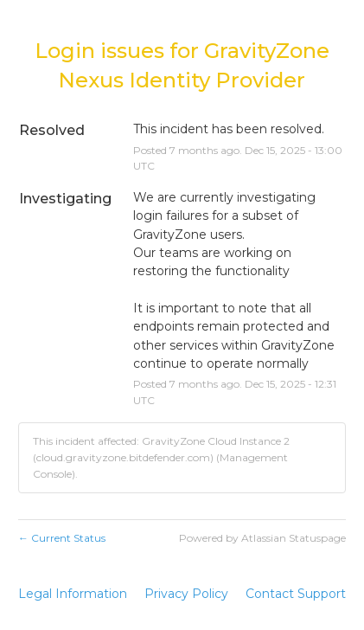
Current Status (62, 538)
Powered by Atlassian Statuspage (262, 538)
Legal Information (73, 594)
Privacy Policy (186, 594)
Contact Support (296, 594)
